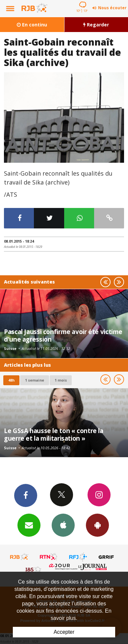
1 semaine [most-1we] (35, 380)
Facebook (26, 495)
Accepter (64, 632)
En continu (32, 25)
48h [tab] (11, 380)
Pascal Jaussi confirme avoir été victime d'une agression (63, 335)
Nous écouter (112, 8)
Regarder (96, 25)
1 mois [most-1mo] (61, 380)
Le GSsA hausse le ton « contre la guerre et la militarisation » (54, 434)
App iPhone (63, 525)
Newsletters (29, 525)
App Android (97, 525)
